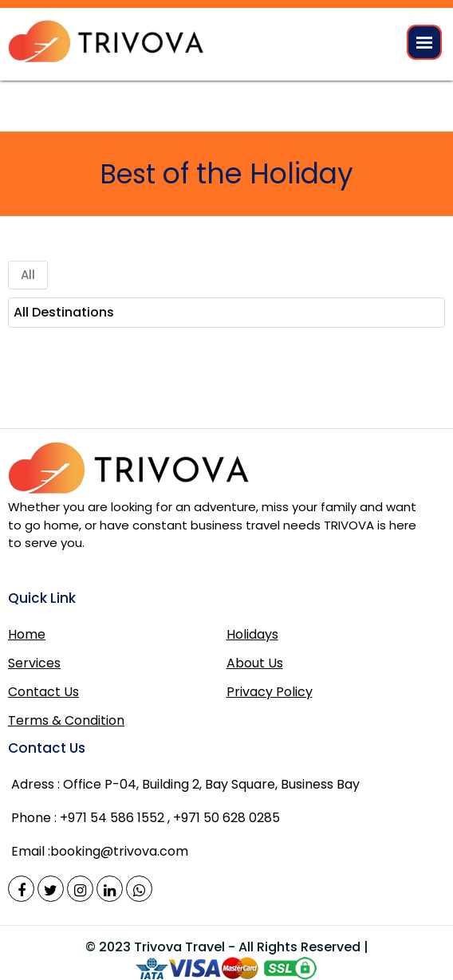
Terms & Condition (66, 720)
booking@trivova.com (119, 851)
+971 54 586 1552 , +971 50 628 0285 (170, 818)
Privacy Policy (270, 692)
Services (34, 663)
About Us (255, 663)
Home (27, 634)
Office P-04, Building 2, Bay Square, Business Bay (185, 785)
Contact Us (43, 692)
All (28, 275)
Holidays (252, 634)
